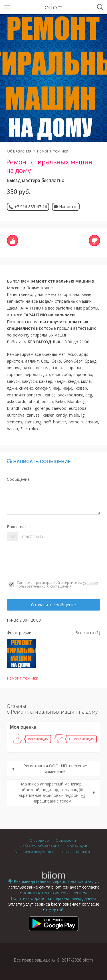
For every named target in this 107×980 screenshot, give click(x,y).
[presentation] (50, 561)
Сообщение (18, 479)
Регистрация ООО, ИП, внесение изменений (55, 769)
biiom (53, 7)
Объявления (19, 151)
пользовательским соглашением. (55, 893)
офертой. (55, 910)
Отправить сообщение (53, 605)
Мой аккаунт (77, 846)
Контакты (84, 852)
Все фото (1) (88, 633)
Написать (66, 207)
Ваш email (17, 527)
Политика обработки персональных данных (53, 898)
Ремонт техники (53, 151)
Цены (64, 852)
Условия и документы (34, 852)
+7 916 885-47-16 (31, 207)
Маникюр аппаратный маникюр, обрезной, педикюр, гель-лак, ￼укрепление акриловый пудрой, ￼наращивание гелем (52, 792)
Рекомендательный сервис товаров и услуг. (53, 881)
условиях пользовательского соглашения (57, 584)
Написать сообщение (39, 462)
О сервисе (39, 840)
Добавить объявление (40, 846)
